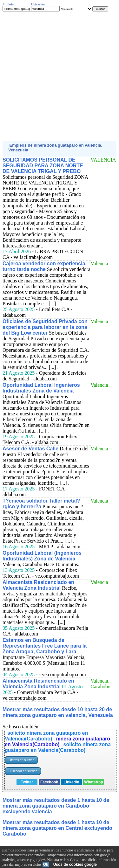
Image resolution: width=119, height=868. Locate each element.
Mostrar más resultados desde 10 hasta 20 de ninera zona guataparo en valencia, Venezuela (58, 712)
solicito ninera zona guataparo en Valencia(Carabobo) (46, 736)
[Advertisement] (60, 76)
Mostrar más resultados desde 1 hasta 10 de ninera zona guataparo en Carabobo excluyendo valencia (56, 806)
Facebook (49, 782)
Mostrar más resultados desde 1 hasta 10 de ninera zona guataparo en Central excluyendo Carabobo (57, 828)
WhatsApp (93, 782)
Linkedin (71, 782)
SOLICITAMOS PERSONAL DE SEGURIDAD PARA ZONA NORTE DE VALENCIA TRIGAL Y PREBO (43, 166)
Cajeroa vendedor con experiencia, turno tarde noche (45, 266)
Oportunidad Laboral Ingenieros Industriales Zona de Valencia (41, 388)
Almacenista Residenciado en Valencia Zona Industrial (38, 585)
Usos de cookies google (75, 865)
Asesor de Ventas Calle (30, 449)
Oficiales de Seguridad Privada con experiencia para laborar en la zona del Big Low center (45, 327)
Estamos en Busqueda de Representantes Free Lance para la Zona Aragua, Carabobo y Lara (45, 646)
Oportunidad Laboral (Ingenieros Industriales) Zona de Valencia (42, 556)
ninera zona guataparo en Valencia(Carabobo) (57, 742)
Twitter (27, 782)
